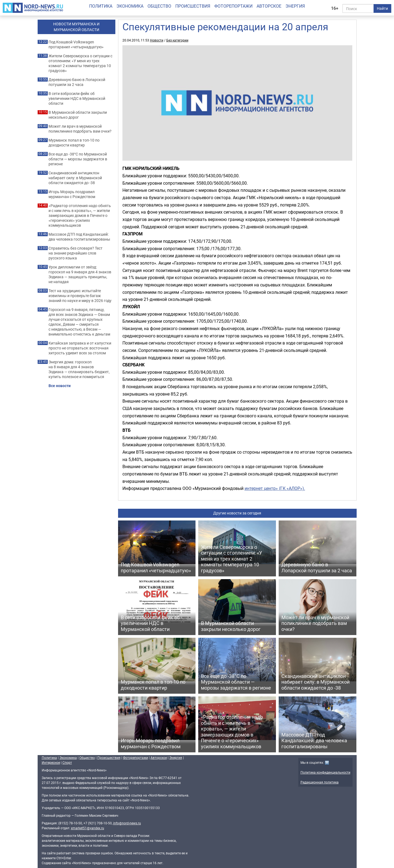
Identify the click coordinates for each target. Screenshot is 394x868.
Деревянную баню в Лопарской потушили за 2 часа (77, 82)
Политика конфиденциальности (325, 772)
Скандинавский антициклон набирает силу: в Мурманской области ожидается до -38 (75, 178)
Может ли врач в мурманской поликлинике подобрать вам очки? (80, 129)
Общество (159, 6)
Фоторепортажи (233, 6)
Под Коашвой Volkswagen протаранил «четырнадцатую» (76, 44)
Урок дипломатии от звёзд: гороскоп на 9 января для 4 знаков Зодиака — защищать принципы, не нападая (80, 274)
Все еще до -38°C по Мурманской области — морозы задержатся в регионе (78, 159)
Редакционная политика (320, 782)
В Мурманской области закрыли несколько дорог (78, 115)
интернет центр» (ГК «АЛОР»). (275, 488)
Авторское (269, 6)
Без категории (177, 40)
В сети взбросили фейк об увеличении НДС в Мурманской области (77, 98)
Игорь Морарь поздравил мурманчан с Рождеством (72, 194)
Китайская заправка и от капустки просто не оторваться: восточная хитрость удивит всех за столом (80, 348)
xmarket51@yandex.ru (88, 828)
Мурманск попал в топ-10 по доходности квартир (74, 143)
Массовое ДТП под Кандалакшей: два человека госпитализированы (79, 237)
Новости (157, 40)
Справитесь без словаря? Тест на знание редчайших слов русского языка (76, 253)
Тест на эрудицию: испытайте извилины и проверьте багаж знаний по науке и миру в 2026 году (80, 296)
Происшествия (193, 6)
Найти (382, 8)
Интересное (51, 762)
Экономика (130, 6)
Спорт (67, 762)
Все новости (60, 386)
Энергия (295, 6)
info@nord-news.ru (127, 823)
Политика (101, 6)
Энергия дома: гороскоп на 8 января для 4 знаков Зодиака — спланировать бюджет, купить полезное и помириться (79, 369)
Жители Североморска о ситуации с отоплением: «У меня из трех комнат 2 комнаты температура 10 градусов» (80, 63)
